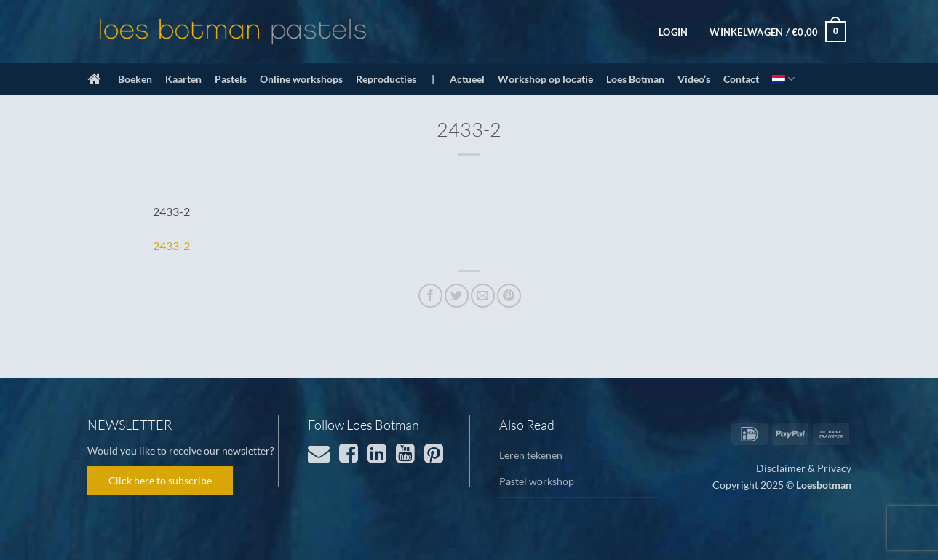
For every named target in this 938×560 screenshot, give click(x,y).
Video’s (694, 79)
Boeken (135, 79)
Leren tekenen (531, 455)
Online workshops (301, 79)
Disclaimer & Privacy (804, 468)
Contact (741, 79)
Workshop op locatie (545, 79)
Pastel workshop (537, 481)
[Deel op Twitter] (457, 296)
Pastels (231, 79)
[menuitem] (783, 79)
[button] (673, 32)
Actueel (467, 79)
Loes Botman (635, 79)
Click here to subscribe (160, 480)
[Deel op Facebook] (430, 296)
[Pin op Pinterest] (509, 296)
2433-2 (171, 245)
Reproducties (386, 79)
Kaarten (183, 79)
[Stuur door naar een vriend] (483, 296)
